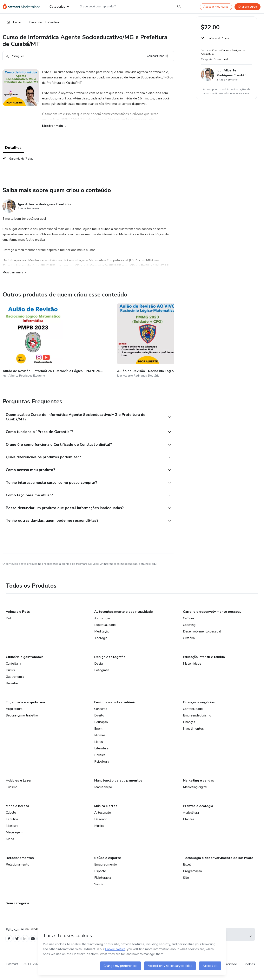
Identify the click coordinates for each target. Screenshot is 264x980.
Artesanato (103, 815)
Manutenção (103, 789)
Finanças (189, 724)
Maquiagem (14, 835)
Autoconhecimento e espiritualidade (124, 614)
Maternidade (192, 666)
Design (99, 666)
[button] (84, 411)
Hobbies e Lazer (19, 783)
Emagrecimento (106, 867)
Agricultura (191, 815)
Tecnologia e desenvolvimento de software (218, 860)
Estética (12, 821)
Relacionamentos (20, 860)
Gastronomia (15, 679)
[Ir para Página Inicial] (23, 7)
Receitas (12, 686)
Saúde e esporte (108, 860)
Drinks (10, 672)
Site (186, 880)
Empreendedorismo (197, 718)
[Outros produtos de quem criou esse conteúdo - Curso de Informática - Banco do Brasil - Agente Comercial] (172, 339)
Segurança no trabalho (22, 718)
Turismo (12, 789)
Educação (101, 724)
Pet (9, 621)
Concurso (101, 711)
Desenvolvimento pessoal (202, 634)
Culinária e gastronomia (25, 659)
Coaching (189, 627)
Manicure (12, 828)
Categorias (59, 7)
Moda (10, 841)
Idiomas (100, 737)
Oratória (189, 640)
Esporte (100, 873)
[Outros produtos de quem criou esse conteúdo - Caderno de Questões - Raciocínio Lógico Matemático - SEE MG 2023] (123, 339)
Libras (99, 744)
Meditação (102, 634)
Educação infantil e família (204, 659)
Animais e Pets (18, 614)
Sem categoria (17, 905)
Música (99, 828)
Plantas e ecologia (198, 808)
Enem (98, 731)
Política (100, 757)
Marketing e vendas (199, 783)
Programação (192, 873)
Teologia (101, 640)
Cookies (249, 967)
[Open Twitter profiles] (19, 941)
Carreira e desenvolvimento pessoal (212, 614)
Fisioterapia (103, 880)
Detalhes (13, 149)
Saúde (99, 887)
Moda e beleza (17, 808)
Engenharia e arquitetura (25, 705)
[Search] (179, 7)
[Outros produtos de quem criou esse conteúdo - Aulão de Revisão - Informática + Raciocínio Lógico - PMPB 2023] (25, 339)
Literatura (101, 751)
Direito (99, 718)
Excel (187, 867)
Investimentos (193, 731)
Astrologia (102, 621)
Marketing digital (195, 789)
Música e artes (106, 808)
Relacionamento (18, 867)
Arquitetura (14, 711)
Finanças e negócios (199, 705)
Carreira (188, 621)
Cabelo (11, 815)
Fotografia (102, 672)
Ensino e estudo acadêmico (116, 705)
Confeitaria (13, 666)
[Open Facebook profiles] (9, 941)
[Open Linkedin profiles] (28, 941)
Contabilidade (193, 711)
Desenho (101, 821)
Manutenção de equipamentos (118, 783)
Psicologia (102, 764)
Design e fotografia (110, 659)
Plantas (189, 821)
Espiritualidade (105, 627)
